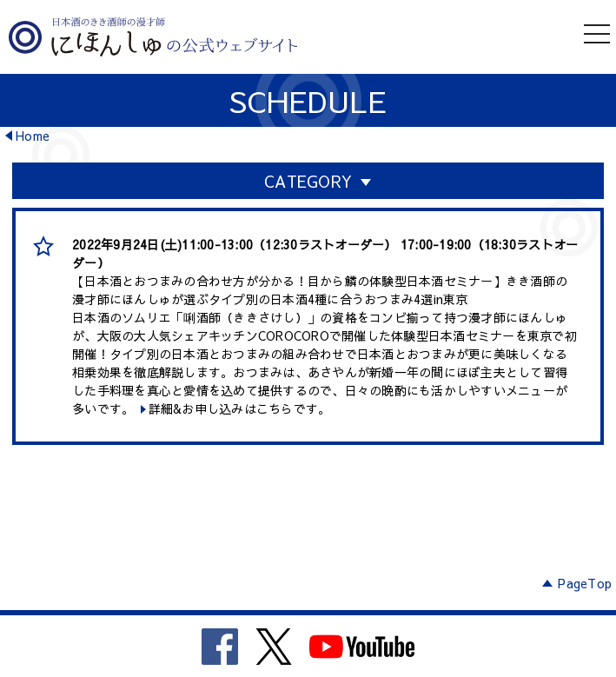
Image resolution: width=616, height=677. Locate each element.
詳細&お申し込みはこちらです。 (240, 408)
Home (33, 136)
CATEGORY (308, 181)
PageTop (585, 583)
